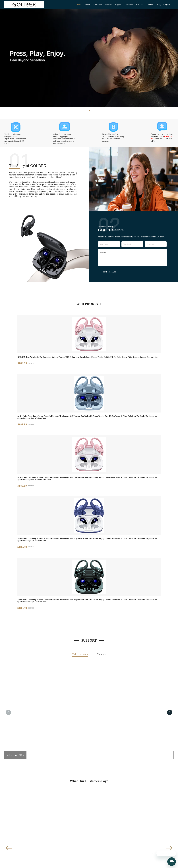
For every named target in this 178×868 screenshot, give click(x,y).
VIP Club (140, 5)
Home (79, 5)
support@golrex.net (140, 841)
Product (108, 5)
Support (118, 5)
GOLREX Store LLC (81, 864)
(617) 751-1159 (138, 846)
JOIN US (89, 809)
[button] (170, 531)
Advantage (98, 5)
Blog (159, 5)
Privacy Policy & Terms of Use (101, 864)
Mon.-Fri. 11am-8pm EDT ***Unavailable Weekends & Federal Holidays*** (144, 850)
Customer (129, 5)
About (87, 5)
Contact (150, 5)
